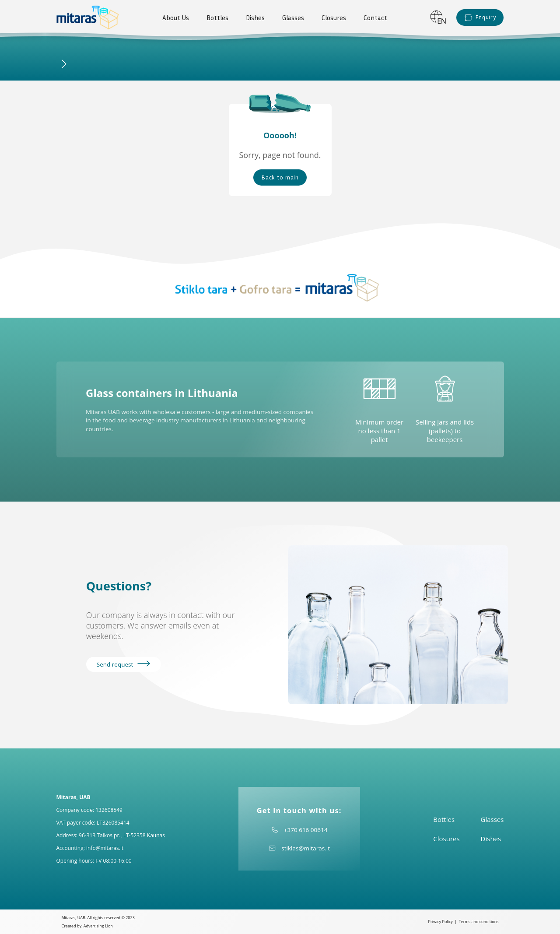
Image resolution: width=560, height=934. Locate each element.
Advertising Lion (98, 926)
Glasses (293, 18)
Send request (124, 664)
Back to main (280, 177)
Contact (375, 18)
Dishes (255, 18)
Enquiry (480, 17)
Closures (334, 18)
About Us (176, 18)
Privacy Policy (441, 922)
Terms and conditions (479, 922)
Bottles (217, 18)
